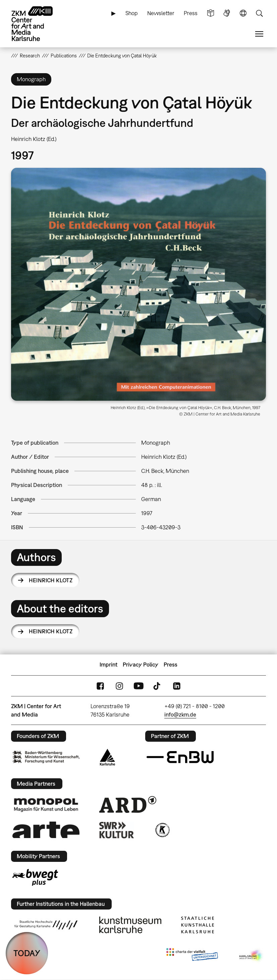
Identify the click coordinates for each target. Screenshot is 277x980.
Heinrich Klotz (51, 580)
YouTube (138, 686)
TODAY (27, 953)
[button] (138, 284)
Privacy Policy (141, 665)
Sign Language (227, 13)
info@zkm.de (180, 715)
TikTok (158, 686)
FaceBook (100, 686)
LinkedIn (177, 686)
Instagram (119, 686)
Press (191, 13)
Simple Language (211, 13)
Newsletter (161, 13)
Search (259, 13)
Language (243, 13)
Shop (132, 13)
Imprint (108, 665)
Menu (259, 34)
